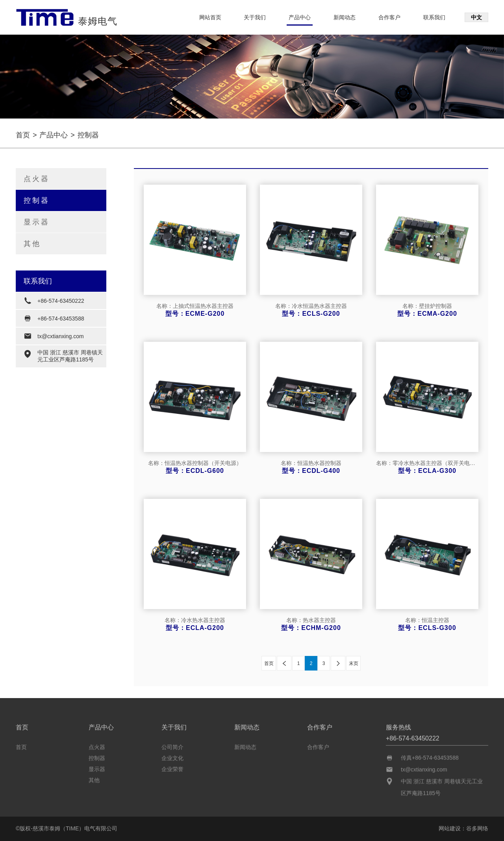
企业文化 (172, 756)
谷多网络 (477, 828)
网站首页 (210, 17)
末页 (354, 663)
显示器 (37, 222)
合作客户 (389, 17)
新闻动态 (345, 17)
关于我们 (255, 17)
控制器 (37, 200)
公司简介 (172, 745)
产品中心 (300, 17)
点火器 (37, 179)
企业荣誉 (172, 767)
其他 (32, 244)
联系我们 (434, 17)
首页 (23, 135)
